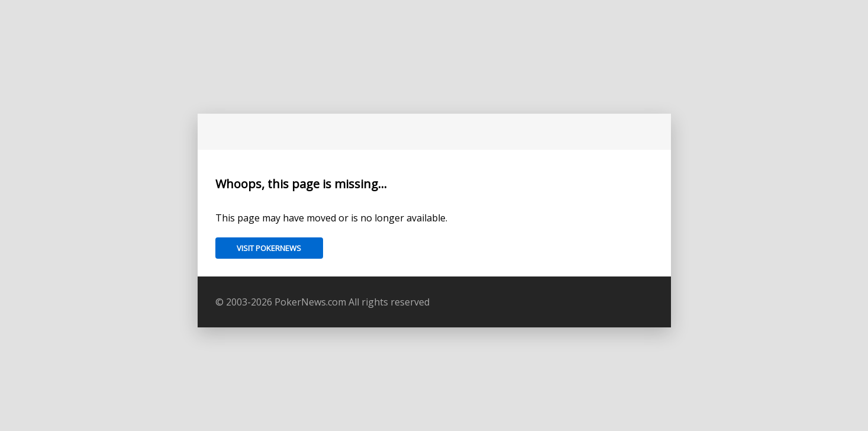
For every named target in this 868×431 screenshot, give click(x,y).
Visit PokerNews (269, 248)
